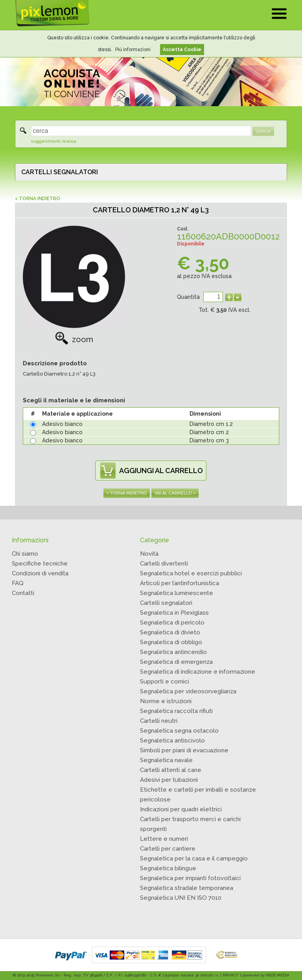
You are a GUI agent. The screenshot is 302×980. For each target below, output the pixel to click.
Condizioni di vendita (40, 573)
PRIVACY (231, 975)
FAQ (18, 583)
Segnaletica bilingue (168, 868)
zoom (74, 339)
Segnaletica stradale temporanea (187, 888)
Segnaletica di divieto (170, 632)
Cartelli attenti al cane (171, 770)
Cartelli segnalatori (166, 603)
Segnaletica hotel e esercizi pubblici (191, 573)
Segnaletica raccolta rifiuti (176, 711)
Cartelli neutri (159, 721)
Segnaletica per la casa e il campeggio (194, 858)
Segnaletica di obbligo (171, 642)
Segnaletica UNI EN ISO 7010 (181, 898)
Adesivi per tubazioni (169, 780)
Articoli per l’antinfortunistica (180, 583)
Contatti (23, 593)
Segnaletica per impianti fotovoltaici (190, 878)
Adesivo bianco (62, 424)
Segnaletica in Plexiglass (174, 613)
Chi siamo (25, 554)
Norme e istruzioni (166, 701)
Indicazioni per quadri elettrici (181, 809)
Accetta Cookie (182, 50)
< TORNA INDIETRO (38, 199)
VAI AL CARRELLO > (175, 493)
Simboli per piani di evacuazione (184, 750)
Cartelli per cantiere (168, 849)
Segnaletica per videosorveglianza (188, 691)
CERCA (263, 131)
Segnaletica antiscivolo (172, 741)
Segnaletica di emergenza (176, 662)
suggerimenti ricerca (54, 141)
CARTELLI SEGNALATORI (60, 172)
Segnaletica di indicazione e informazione (198, 672)
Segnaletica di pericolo (172, 623)
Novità (149, 554)
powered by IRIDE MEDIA (266, 975)
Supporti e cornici (165, 682)
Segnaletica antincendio (173, 652)
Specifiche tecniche (40, 564)
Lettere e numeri (164, 839)
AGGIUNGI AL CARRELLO (161, 471)
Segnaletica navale (166, 760)
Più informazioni (133, 50)
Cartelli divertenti (164, 564)
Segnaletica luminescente (177, 593)
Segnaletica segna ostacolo (179, 731)
